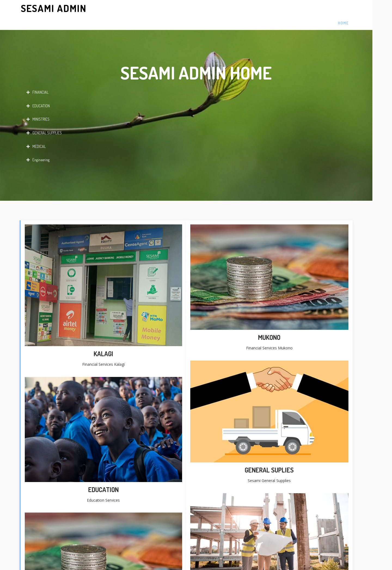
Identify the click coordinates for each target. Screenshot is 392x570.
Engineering (38, 147)
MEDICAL (36, 133)
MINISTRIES (38, 106)
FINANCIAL (37, 79)
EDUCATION (38, 92)
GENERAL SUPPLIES (44, 119)
